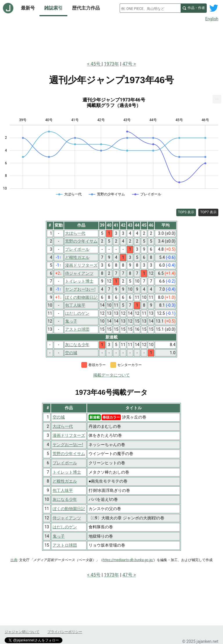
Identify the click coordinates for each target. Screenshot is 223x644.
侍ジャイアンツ (67, 518)
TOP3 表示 (186, 212)
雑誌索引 (53, 8)
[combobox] (150, 8)
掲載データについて (111, 375)
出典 (14, 560)
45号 (96, 64)
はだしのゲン (65, 527)
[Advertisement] (111, 40)
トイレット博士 (67, 472)
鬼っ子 (59, 536)
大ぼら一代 (63, 426)
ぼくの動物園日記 (69, 509)
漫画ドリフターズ (69, 435)
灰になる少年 (65, 499)
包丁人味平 (63, 490)
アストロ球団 (65, 545)
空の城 (59, 417)
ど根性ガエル (65, 481)
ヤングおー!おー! (68, 445)
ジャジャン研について (22, 632)
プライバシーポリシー (65, 632)
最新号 (28, 8)
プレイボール (65, 463)
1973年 (111, 64)
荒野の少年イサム (69, 454)
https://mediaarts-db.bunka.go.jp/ (128, 560)
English (212, 19)
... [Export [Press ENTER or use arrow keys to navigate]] (217, 98)
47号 (127, 64)
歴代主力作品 (86, 8)
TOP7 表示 (208, 212)
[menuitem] (217, 99)
